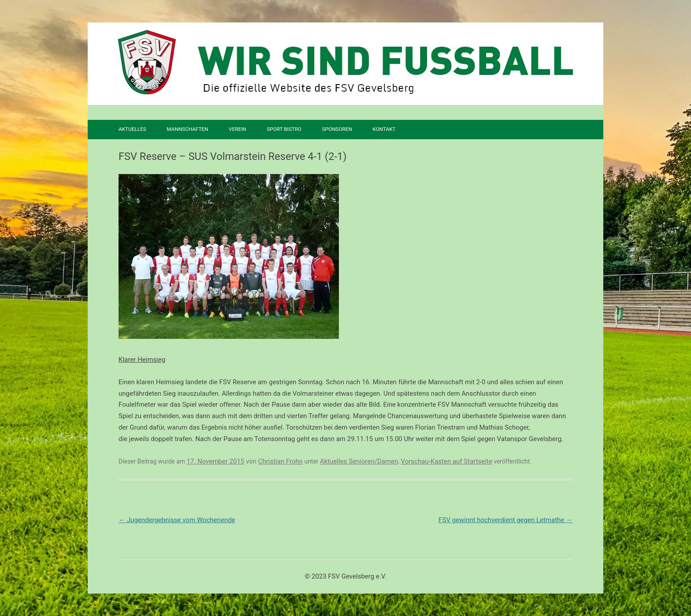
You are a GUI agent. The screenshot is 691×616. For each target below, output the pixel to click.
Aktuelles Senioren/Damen (359, 461)
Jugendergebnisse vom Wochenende (177, 520)
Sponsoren (337, 129)
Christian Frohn (280, 461)
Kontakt (384, 129)
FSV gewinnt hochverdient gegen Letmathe (505, 520)
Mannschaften (187, 129)
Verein (238, 129)
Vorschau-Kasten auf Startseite (447, 461)
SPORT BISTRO (284, 129)
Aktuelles (132, 129)
